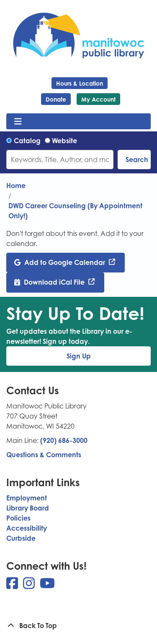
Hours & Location (80, 83)
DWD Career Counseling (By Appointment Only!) (75, 211)
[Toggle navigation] (18, 121)
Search (137, 160)
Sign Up (79, 356)
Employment (27, 498)
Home (16, 186)
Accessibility (27, 528)
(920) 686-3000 (64, 440)
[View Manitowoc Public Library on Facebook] (13, 586)
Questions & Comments (44, 455)
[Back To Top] (78, 626)
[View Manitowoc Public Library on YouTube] (47, 586)
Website (64, 141)
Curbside (21, 538)
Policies (18, 518)
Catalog (27, 141)
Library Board (28, 508)
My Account (98, 99)
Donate (56, 99)
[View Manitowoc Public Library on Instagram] (30, 586)
